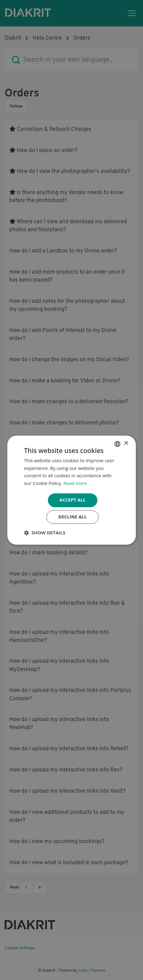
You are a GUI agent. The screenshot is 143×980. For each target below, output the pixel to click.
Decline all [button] (73, 517)
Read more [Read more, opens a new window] (75, 483)
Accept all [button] (72, 500)
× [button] (126, 443)
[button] (45, 533)
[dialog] (71, 490)
